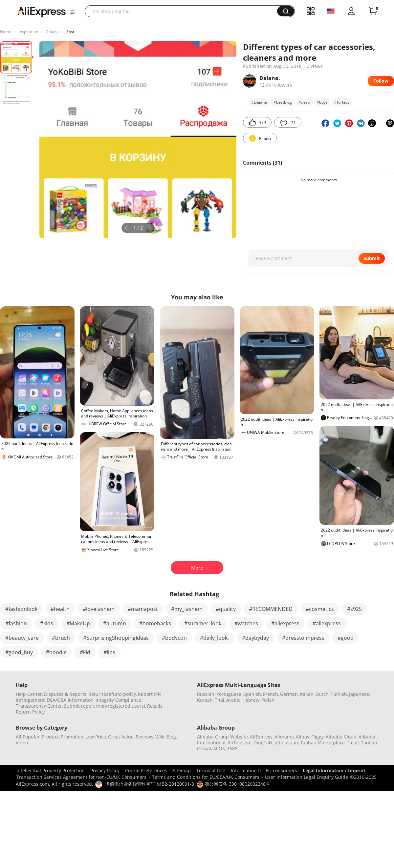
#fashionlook (21, 609)
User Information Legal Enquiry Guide (306, 777)
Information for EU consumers (264, 770)
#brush (61, 638)
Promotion (72, 737)
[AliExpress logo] (41, 11)
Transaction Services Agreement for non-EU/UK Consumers (81, 777)
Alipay (303, 737)
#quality (226, 609)
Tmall (353, 743)
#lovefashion (99, 609)
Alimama (284, 737)
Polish (268, 700)
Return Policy (30, 712)
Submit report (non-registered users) (105, 706)
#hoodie (56, 652)
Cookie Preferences (146, 770)
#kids (47, 623)
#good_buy (19, 652)
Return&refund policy (112, 694)
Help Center (29, 694)
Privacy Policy (105, 770)
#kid (85, 652)
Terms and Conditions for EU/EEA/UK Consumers (206, 777)
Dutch (322, 694)
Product (50, 737)
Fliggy (317, 737)
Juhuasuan (286, 743)
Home (6, 32)
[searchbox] (183, 11)
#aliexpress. (327, 623)
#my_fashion (187, 609)
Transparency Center (39, 706)
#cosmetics (320, 609)
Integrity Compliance (118, 700)
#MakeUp (78, 623)
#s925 (354, 609)
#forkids (342, 102)
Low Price (96, 737)
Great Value (121, 737)
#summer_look (203, 623)
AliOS (219, 748)
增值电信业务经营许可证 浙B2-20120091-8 (150, 784)
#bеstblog (283, 102)
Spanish (252, 694)
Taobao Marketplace (322, 743)
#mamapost (143, 609)
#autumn (115, 623)
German (289, 694)
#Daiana (259, 102)
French (271, 694)
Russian (206, 694)
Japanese (359, 694)
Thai (219, 700)
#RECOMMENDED (271, 609)
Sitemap (182, 770)
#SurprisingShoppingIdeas (116, 638)
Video (22, 743)
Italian (307, 694)
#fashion (16, 623)
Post (70, 32)
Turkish (339, 694)
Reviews (144, 737)
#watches (246, 623)
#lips (109, 652)
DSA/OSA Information (70, 700)
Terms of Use (211, 770)
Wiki (160, 737)
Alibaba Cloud (341, 737)
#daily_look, (214, 638)
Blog (171, 737)
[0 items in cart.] (373, 11)
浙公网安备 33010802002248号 (233, 784)
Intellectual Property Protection (51, 770)
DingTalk (263, 743)
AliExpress (261, 737)
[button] (72, 12)
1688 (232, 748)
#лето (304, 102)
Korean (205, 700)
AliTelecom (240, 743)
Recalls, (155, 706)
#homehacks (155, 623)
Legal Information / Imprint (334, 770)
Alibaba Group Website (222, 737)
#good (346, 638)
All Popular (28, 737)
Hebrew (251, 700)
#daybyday (255, 638)
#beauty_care (22, 638)
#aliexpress (285, 623)
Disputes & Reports (65, 694)
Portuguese (229, 694)
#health (60, 609)
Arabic (233, 700)
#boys (322, 102)
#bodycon (174, 638)
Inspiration (28, 32)
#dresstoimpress (303, 638)
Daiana (52, 32)
